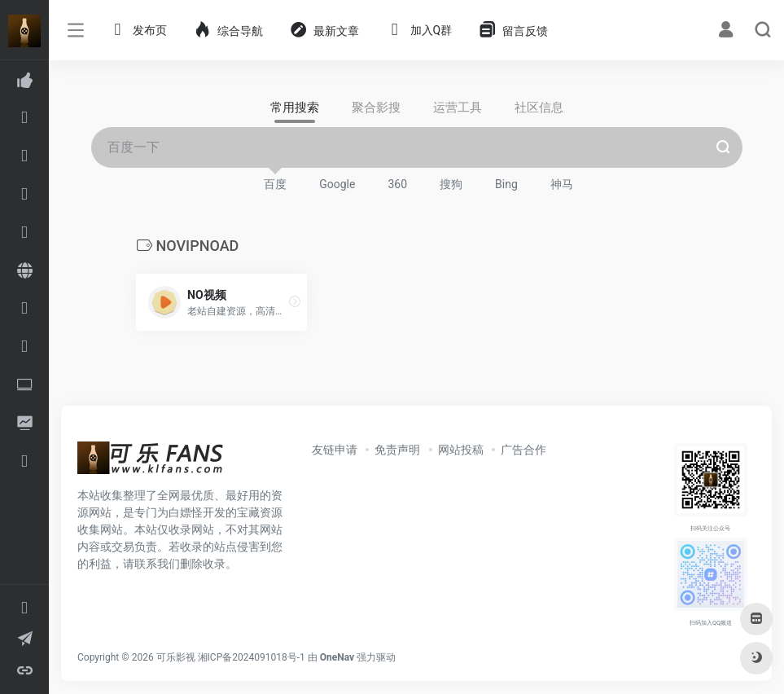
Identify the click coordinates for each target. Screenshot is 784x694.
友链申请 (335, 450)
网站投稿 (461, 450)
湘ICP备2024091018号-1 (252, 657)
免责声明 (397, 450)
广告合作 (523, 450)
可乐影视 (176, 657)
